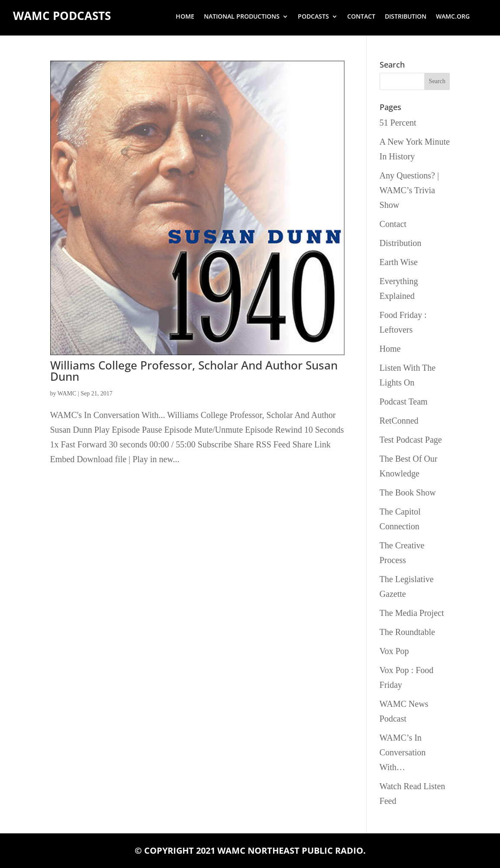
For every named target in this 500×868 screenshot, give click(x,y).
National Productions (242, 17)
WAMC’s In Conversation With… (403, 752)
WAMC (67, 394)
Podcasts (313, 17)
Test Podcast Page (411, 440)
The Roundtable (407, 632)
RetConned (399, 421)
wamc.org (453, 17)
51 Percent (398, 123)
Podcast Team (404, 402)
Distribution (406, 17)
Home (185, 17)
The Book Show (408, 492)
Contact (361, 17)
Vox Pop (394, 651)
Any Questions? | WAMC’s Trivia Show (409, 190)
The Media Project (412, 613)
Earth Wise (399, 262)
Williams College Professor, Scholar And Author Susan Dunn (194, 371)
